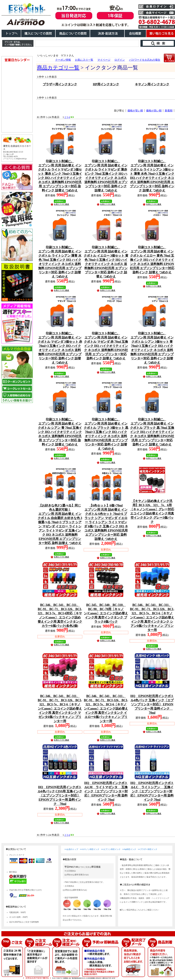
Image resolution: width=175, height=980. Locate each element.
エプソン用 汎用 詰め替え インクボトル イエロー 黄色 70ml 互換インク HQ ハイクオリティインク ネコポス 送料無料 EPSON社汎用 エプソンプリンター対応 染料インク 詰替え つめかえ (152, 260)
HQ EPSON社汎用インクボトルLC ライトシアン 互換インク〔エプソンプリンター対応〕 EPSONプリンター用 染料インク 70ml (152, 791)
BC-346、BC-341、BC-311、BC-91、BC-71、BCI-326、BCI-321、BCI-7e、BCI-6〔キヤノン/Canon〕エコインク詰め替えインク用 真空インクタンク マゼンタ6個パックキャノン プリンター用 (60, 709)
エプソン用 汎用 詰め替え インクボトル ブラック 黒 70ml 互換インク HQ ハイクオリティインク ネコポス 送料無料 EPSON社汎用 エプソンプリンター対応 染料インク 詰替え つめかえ (152, 432)
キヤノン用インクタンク (152, 84)
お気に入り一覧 (84, 60)
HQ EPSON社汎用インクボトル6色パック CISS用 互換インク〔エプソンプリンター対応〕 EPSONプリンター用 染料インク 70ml (60, 796)
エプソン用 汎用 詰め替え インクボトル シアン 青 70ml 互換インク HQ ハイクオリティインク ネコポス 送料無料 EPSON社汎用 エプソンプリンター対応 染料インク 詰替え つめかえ (60, 432)
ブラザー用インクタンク (60, 84)
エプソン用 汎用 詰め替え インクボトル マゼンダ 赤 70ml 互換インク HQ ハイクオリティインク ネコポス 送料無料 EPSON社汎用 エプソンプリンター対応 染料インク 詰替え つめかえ (106, 346)
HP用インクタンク (106, 84)
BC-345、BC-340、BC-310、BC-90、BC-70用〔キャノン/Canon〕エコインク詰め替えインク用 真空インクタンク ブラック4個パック (106, 613)
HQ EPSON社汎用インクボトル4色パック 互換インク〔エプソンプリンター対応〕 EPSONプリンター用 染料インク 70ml (152, 704)
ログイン (120, 60)
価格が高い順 (154, 111)
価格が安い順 (135, 111)
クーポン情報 (63, 60)
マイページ (104, 60)
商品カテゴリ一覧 (58, 68)
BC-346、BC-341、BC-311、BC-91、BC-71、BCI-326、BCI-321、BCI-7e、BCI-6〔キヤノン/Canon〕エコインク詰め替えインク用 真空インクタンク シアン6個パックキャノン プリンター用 (152, 617)
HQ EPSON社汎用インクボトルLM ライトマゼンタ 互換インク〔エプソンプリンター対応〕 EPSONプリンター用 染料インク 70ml (106, 791)
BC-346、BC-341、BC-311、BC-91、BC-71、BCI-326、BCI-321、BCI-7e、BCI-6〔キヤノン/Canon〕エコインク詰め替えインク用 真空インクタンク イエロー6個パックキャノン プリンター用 (106, 709)
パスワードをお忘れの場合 (145, 60)
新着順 (169, 111)
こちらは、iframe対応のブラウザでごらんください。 (18, 239)
